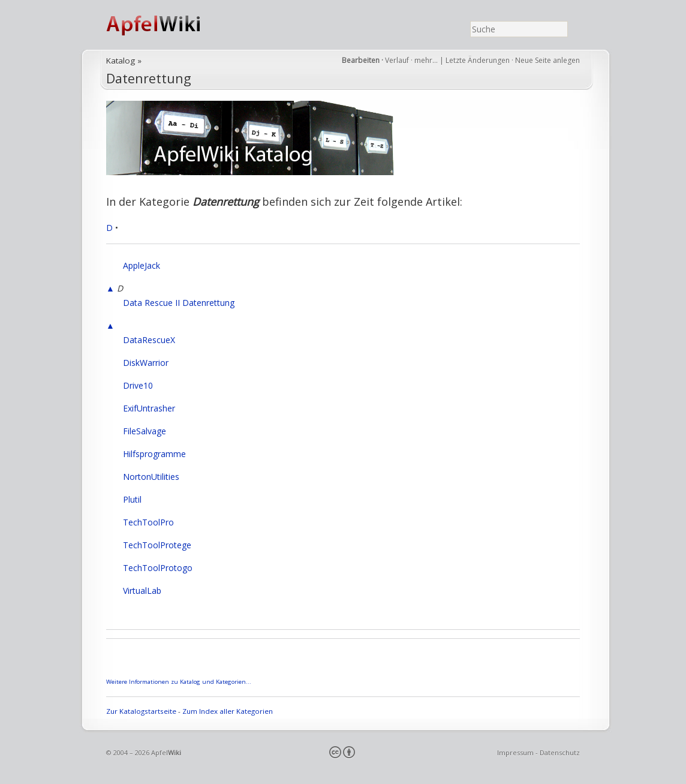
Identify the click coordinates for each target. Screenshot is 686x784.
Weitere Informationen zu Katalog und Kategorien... (179, 682)
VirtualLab (142, 591)
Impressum (515, 753)
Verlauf (397, 60)
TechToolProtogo (158, 568)
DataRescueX (149, 340)
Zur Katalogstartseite (141, 711)
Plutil (132, 499)
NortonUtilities (151, 477)
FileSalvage (145, 431)
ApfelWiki (166, 25)
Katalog (121, 61)
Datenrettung (149, 78)
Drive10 (138, 385)
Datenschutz (560, 753)
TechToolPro (148, 522)
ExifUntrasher (149, 408)
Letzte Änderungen (478, 60)
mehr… (427, 60)
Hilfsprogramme (154, 454)
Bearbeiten (361, 60)
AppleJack (142, 265)
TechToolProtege (157, 545)
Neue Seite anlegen (547, 60)
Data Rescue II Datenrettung (179, 303)
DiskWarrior (146, 363)
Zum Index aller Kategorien (228, 711)
